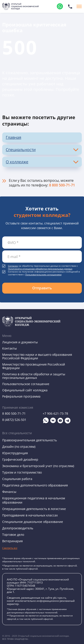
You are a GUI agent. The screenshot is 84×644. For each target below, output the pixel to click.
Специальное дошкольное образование (33, 522)
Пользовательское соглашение (26, 384)
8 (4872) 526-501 (14, 420)
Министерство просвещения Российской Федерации (34, 366)
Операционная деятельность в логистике (34, 509)
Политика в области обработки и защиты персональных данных (34, 376)
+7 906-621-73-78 (55, 413)
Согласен (13, 266)
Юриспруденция (15, 453)
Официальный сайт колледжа (25, 390)
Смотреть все (10, 548)
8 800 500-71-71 (62, 185)
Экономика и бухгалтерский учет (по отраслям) (38, 466)
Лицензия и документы (20, 342)
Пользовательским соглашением (43, 275)
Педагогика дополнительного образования (35, 485)
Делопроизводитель (18, 528)
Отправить (42, 288)
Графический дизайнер (20, 459)
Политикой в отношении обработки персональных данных (40, 269)
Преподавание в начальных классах (30, 515)
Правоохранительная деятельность (30, 440)
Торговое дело (13, 535)
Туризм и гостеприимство (22, 472)
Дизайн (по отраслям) (19, 447)
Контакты (10, 348)
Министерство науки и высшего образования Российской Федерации (37, 356)
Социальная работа (17, 479)
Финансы (9, 492)
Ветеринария (12, 541)
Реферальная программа (21, 396)
